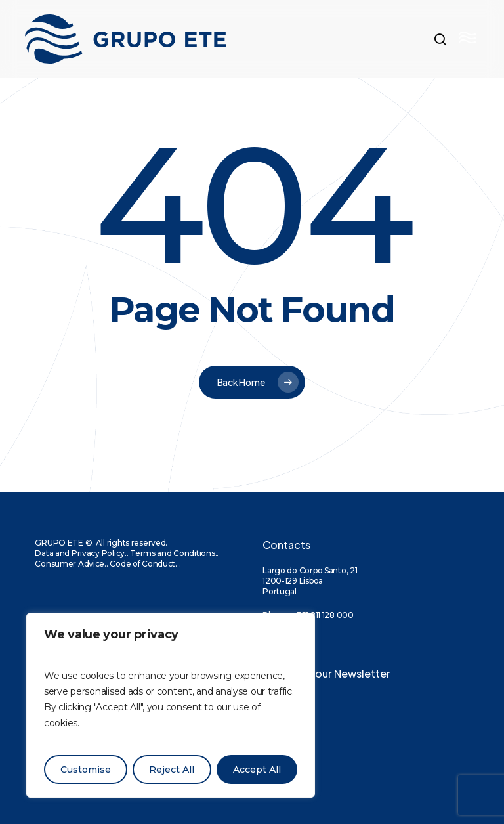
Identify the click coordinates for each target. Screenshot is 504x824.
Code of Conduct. (144, 564)
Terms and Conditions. (173, 553)
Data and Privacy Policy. (80, 553)
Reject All (172, 770)
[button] (469, 39)
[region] (171, 705)
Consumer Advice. (71, 564)
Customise (86, 770)
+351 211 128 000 (322, 615)
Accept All (257, 770)
